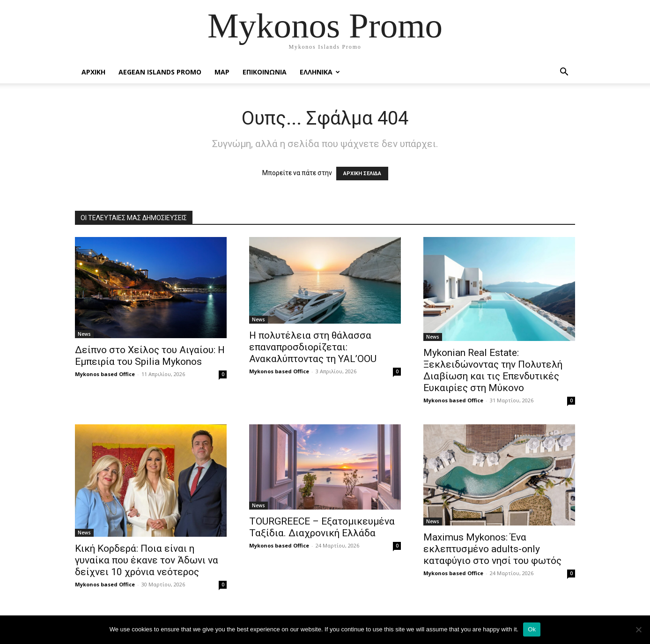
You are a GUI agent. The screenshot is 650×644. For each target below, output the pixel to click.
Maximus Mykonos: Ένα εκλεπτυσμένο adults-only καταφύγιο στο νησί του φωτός (492, 549)
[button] (564, 73)
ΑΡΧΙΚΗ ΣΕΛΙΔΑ (362, 174)
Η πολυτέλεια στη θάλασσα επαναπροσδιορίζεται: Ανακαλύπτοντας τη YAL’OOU (313, 347)
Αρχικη (93, 72)
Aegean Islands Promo (160, 72)
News (84, 334)
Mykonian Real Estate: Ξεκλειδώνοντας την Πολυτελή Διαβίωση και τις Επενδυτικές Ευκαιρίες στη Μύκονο (493, 370)
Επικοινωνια (265, 72)
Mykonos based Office (105, 374)
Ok (532, 629)
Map (222, 72)
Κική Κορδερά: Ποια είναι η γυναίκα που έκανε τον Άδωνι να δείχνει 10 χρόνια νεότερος (147, 560)
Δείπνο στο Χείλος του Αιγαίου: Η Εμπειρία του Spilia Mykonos (150, 356)
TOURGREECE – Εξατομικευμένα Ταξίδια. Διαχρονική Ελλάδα (322, 527)
